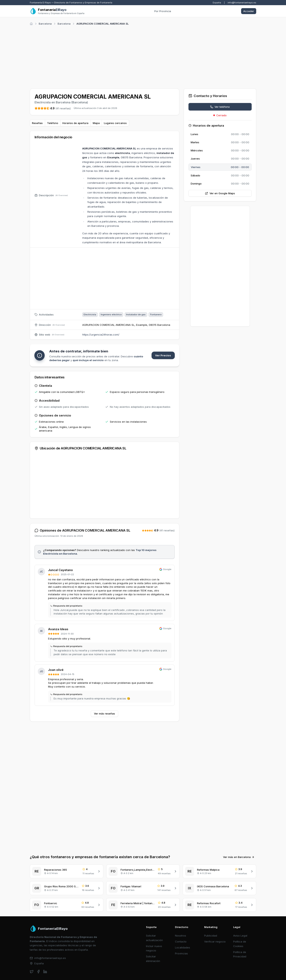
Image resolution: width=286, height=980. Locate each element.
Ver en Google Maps (220, 193)
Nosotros (181, 936)
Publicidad (211, 936)
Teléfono (53, 123)
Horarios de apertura (75, 123)
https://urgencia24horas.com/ (101, 335)
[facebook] (38, 972)
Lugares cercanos (115, 123)
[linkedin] (45, 972)
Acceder (249, 11)
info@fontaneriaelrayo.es (242, 3)
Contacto (181, 942)
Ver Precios (163, 355)
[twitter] (32, 972)
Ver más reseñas (104, 714)
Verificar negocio (215, 942)
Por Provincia (163, 11)
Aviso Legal (240, 936)
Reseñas (37, 123)
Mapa (96, 123)
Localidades (183, 947)
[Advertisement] (143, 56)
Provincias (181, 953)
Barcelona (45, 24)
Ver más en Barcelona (239, 857)
